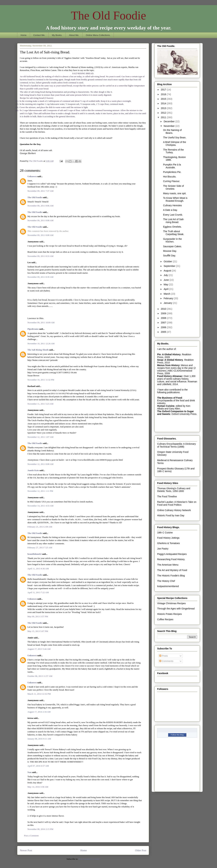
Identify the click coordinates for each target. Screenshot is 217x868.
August (168, 271)
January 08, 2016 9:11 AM (39, 739)
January (168, 303)
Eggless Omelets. (172, 227)
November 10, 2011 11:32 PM (41, 380)
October (168, 261)
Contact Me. (39, 35)
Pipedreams (33, 329)
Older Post (141, 850)
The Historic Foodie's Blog (171, 576)
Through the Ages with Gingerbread (176, 609)
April (166, 289)
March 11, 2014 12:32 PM (39, 694)
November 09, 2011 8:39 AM (40, 277)
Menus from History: (169, 365)
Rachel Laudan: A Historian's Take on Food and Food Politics (177, 503)
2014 (164, 103)
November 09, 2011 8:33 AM (40, 256)
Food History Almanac (170, 376)
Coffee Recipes (165, 619)
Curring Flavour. (172, 181)
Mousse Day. (170, 251)
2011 (164, 117)
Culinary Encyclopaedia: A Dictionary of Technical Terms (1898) (176, 445)
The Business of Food (170, 398)
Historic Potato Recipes (170, 614)
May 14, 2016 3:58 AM (38, 787)
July (166, 275)
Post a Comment (31, 836)
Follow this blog (177, 735)
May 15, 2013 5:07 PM (38, 631)
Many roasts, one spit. (175, 193)
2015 (164, 99)
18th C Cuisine (165, 533)
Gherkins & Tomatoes (169, 543)
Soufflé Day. (169, 256)
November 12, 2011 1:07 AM (40, 437)
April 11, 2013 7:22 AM (38, 592)
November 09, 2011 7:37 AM (40, 191)
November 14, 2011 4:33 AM (40, 506)
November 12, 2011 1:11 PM (40, 491)
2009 (164, 313)
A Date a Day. (170, 210)
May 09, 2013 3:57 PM (38, 616)
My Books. (57, 35)
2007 (164, 323)
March (167, 294)
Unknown (32, 176)
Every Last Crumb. (173, 215)
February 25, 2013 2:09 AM (40, 527)
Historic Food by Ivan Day (171, 515)
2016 (164, 94)
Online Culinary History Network (174, 510)
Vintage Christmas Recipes (171, 603)
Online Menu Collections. (98, 35)
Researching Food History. (171, 559)
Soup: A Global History (170, 360)
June (166, 280)
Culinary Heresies (172, 205)
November (169, 126)
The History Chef (166, 581)
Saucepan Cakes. (172, 246)
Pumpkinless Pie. (172, 172)
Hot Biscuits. (170, 177)
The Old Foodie (108, 15)
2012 (164, 113)
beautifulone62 (34, 554)
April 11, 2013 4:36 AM (38, 569)
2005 (164, 332)
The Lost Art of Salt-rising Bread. (174, 221)
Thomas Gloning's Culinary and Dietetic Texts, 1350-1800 (174, 490)
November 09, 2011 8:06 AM (40, 206)
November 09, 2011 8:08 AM (40, 220)
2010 (164, 309)
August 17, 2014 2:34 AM (39, 712)
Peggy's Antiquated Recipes (172, 554)
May (166, 284)
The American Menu (168, 565)
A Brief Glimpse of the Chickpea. (175, 144)
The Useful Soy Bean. (175, 137)
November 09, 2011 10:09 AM (41, 322)
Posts (164, 656)
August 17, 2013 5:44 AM (39, 649)
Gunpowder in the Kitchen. (172, 240)
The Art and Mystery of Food (172, 570)
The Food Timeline (167, 496)
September (170, 266)
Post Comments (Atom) (89, 859)
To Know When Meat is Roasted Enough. (175, 199)
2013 (164, 108)
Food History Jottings (168, 538)
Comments (166, 661)
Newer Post (26, 850)
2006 (164, 327)
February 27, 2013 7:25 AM (40, 548)
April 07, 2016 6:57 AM (38, 766)
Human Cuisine (166, 406)
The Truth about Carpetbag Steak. (174, 233)
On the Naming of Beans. (172, 131)
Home (24, 35)
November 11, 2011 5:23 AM (40, 404)
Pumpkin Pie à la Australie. (172, 166)
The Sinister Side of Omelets (173, 187)
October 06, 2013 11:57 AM (40, 676)
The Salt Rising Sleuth (38, 350)
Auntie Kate (33, 470)
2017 (164, 90)
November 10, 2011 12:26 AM (41, 343)
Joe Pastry (163, 549)
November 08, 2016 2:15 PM (40, 829)
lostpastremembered (168, 586)
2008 (164, 318)
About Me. (74, 35)
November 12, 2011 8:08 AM (40, 464)
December (169, 121)
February (169, 298)
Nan (29, 772)
